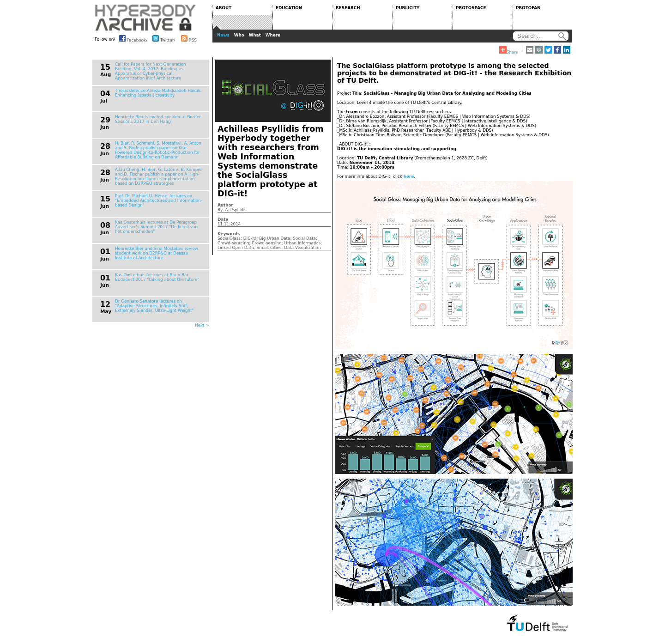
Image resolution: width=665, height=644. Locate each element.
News (223, 35)
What (255, 35)
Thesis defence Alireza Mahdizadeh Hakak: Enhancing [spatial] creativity (158, 93)
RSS (189, 38)
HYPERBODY (145, 18)
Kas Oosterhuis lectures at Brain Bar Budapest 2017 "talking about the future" (157, 277)
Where (273, 35)
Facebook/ (133, 38)
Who (239, 35)
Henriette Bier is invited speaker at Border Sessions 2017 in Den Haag (158, 119)
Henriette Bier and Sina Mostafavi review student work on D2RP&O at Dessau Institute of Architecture (157, 253)
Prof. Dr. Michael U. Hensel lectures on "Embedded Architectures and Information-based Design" (159, 200)
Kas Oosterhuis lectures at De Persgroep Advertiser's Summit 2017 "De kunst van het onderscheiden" (156, 227)
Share (509, 50)
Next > (202, 325)
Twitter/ (164, 38)
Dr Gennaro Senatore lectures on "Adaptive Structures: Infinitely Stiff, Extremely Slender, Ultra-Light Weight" (154, 306)
